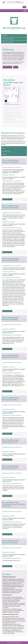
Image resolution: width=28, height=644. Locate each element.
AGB (21, 643)
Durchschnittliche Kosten (8, 39)
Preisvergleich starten (7, 199)
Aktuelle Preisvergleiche (8, 42)
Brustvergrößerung (6, 151)
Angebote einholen (7, 67)
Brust (3, 148)
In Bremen (5, 154)
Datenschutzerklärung (15, 643)
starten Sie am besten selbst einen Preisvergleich (12, 140)
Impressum (9, 643)
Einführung (5, 36)
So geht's (16, 67)
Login (24, 7)
